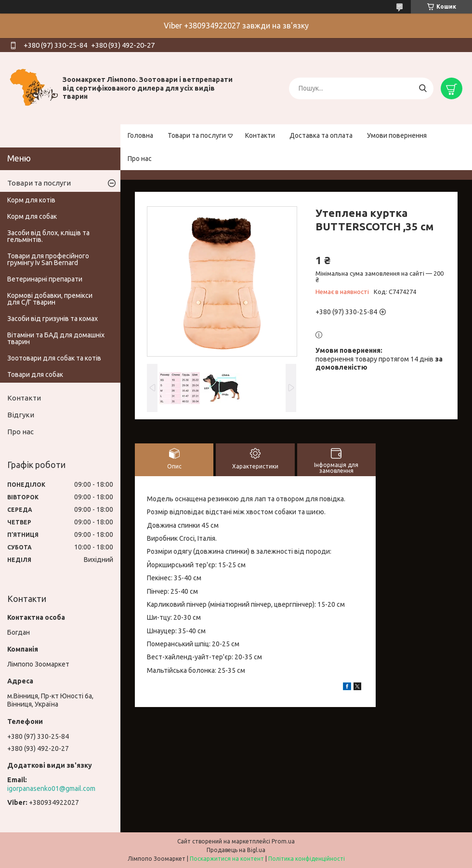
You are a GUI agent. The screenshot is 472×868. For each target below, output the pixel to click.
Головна (140, 135)
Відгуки (21, 415)
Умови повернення (397, 135)
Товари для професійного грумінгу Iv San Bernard (48, 259)
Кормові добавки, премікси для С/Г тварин (50, 299)
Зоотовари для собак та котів (54, 358)
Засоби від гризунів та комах (52, 319)
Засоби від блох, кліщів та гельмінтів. (48, 236)
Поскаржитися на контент (227, 859)
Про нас (140, 159)
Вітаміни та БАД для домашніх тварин (56, 338)
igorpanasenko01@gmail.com (51, 788)
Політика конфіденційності (307, 859)
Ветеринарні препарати (45, 279)
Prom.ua (283, 841)
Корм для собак (32, 216)
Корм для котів (31, 200)
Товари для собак (35, 374)
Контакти (260, 135)
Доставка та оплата (321, 135)
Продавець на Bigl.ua (236, 850)
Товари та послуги (197, 135)
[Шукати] (423, 88)
